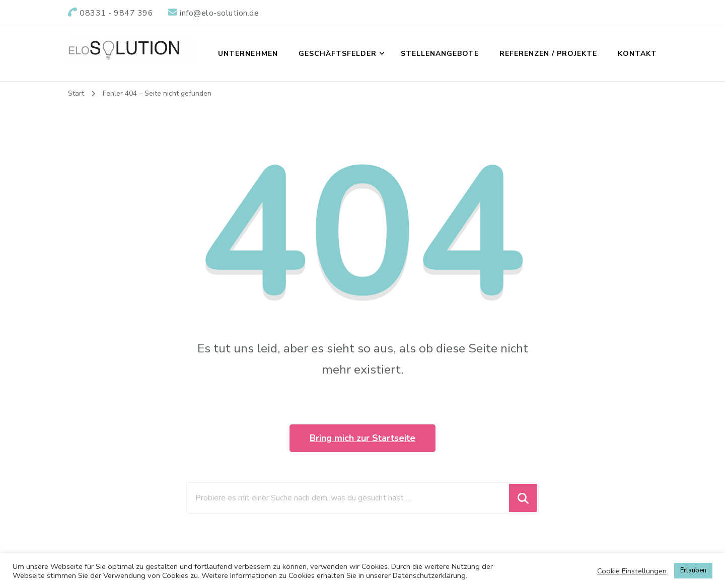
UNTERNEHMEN (248, 54)
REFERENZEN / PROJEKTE (548, 54)
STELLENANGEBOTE (440, 54)
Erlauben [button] (693, 570)
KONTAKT (637, 54)
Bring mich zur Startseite (362, 438)
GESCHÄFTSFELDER (338, 54)
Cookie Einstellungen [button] (632, 571)
